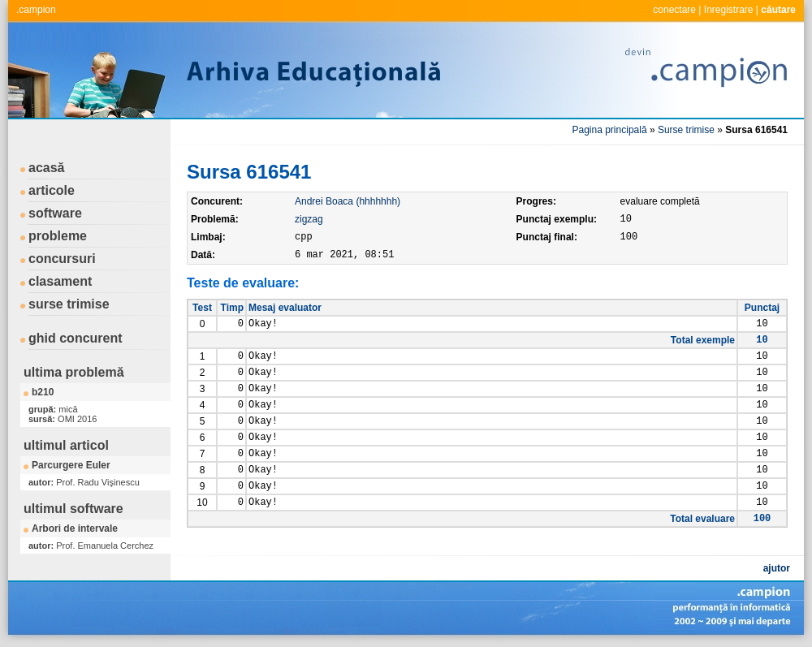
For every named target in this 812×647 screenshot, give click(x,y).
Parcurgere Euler (71, 465)
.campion (36, 10)
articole (52, 190)
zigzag (309, 219)
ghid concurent (76, 338)
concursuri (62, 259)
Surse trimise (686, 130)
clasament (60, 281)
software (55, 213)
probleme (58, 236)
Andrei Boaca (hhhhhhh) (348, 201)
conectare (674, 10)
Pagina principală (610, 130)
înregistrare (729, 10)
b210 (43, 392)
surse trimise (69, 304)
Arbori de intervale (75, 528)
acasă (47, 168)
